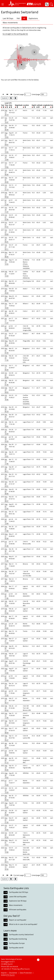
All (24, 18)
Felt (18, 18)
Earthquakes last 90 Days (19, 892)
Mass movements (10, 23)
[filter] (3, 107)
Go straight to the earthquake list (15, 34)
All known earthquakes (18, 910)
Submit (5, 98)
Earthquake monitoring (18, 939)
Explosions (33, 18)
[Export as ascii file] (15, 98)
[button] (3, 4)
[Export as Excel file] (11, 98)
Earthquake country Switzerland (21, 935)
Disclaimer (13, 973)
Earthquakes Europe (17, 943)
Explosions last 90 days (18, 901)
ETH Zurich (10, 975)
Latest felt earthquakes (18, 897)
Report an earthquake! (18, 920)
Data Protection (26, 973)
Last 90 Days (8, 18)
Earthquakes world (16, 948)
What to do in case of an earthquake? (23, 924)
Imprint (4, 973)
